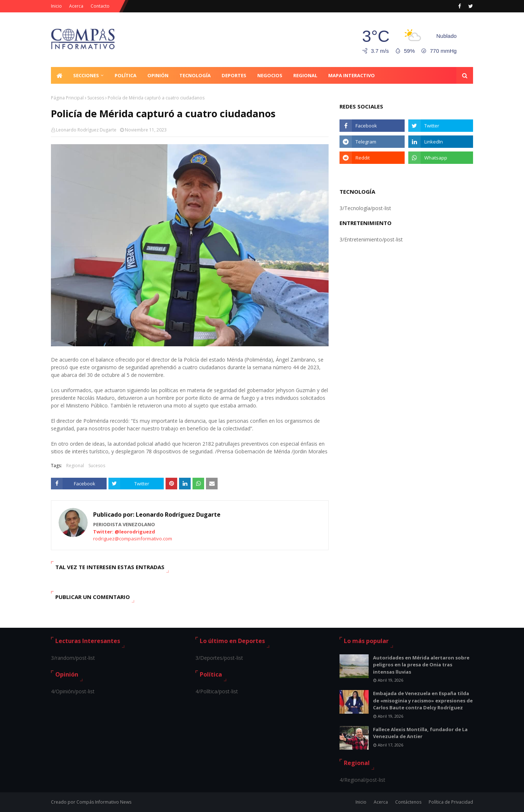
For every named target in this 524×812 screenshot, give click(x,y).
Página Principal (67, 98)
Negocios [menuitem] (270, 75)
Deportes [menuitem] (234, 75)
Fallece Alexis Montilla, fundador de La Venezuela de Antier (420, 733)
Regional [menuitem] (305, 75)
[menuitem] (59, 75)
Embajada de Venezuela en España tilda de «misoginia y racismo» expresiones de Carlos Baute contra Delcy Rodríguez (423, 700)
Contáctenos (408, 802)
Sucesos (96, 98)
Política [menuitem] (126, 75)
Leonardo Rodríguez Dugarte (86, 130)
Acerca (76, 6)
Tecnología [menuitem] (195, 75)
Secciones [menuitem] (86, 75)
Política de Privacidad (451, 802)
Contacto (100, 6)
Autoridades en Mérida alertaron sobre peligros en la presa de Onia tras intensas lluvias (421, 665)
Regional (75, 466)
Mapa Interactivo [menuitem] (352, 75)
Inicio (56, 6)
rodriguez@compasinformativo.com (133, 539)
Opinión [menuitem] (158, 75)
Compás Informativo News (104, 802)
